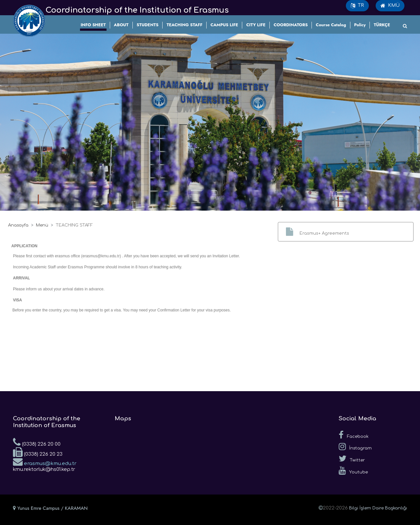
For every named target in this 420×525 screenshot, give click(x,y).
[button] (346, 232)
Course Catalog (331, 25)
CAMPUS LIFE (224, 25)
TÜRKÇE (382, 25)
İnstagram (355, 447)
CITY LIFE (256, 25)
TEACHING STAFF (184, 25)
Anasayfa (18, 225)
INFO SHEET (93, 25)
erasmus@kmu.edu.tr (45, 461)
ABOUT (121, 25)
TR (357, 6)
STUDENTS (148, 25)
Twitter (352, 459)
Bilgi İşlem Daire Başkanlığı (378, 508)
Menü (42, 225)
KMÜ (390, 6)
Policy (360, 25)
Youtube (353, 471)
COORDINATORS (291, 25)
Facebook (354, 435)
